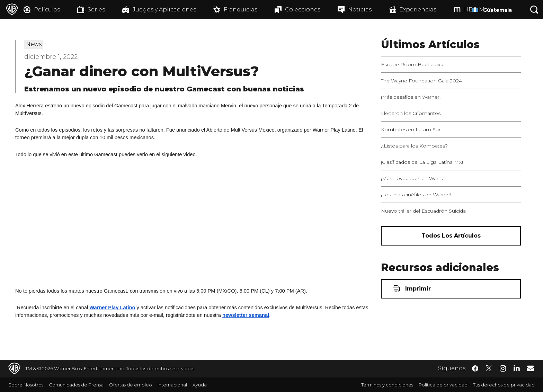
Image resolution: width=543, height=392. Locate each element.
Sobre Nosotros (26, 385)
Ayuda (200, 385)
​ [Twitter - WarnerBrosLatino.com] (489, 368)
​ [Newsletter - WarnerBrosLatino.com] (531, 368)
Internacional (172, 385)
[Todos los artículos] (451, 236)
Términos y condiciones (387, 385)
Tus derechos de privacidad (504, 385)
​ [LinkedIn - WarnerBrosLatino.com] (517, 368)
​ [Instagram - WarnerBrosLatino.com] (503, 368)
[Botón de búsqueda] (534, 10)
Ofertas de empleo (131, 385)
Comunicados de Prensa (76, 385)
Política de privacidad (443, 385)
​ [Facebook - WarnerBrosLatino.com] (475, 368)
